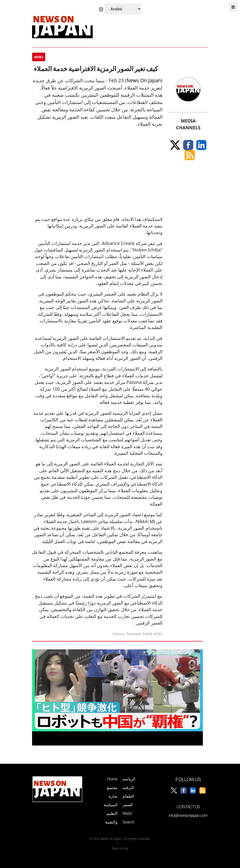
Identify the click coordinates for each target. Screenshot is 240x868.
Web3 (127, 813)
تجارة (113, 796)
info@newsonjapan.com (188, 815)
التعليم (112, 813)
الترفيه (128, 788)
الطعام (128, 796)
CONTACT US (188, 807)
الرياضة (129, 779)
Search (128, 822)
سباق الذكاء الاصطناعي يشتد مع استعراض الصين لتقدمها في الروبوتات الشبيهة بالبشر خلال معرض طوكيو (112, 770)
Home (112, 779)
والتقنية (111, 822)
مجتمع (112, 788)
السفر (128, 805)
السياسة (111, 805)
